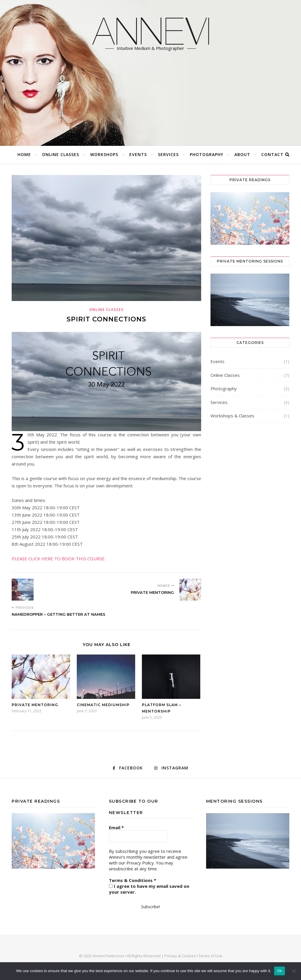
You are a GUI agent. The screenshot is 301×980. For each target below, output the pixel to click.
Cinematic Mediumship (103, 705)
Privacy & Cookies (180, 956)
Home (24, 154)
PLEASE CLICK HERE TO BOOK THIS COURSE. (59, 559)
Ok (280, 971)
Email (116, 827)
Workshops (104, 154)
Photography (207, 154)
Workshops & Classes (232, 416)
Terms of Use (210, 956)
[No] (294, 971)
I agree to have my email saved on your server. (149, 889)
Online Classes (61, 154)
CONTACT (272, 154)
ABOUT (242, 154)
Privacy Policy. (141, 863)
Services (168, 154)
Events (138, 154)
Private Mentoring (35, 705)
